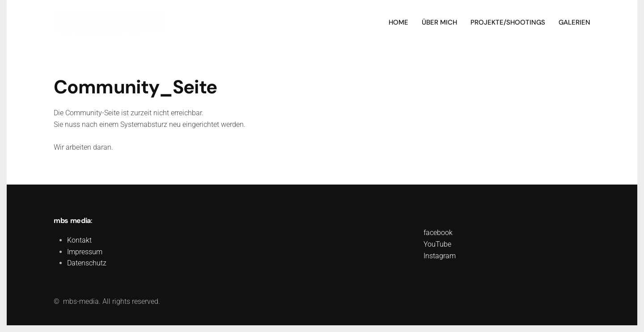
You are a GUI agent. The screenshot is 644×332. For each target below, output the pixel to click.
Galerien (574, 22)
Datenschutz (87, 263)
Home (398, 22)
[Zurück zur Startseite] (108, 22)
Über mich (439, 22)
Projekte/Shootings (508, 22)
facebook (438, 233)
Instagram (440, 256)
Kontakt (79, 240)
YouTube (437, 244)
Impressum (85, 252)
